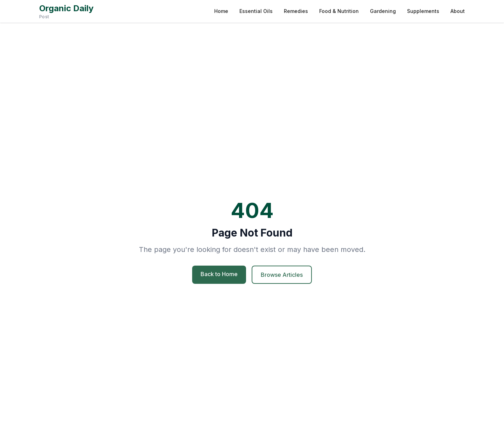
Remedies (296, 11)
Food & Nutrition (339, 11)
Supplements (423, 11)
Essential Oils (256, 11)
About (458, 11)
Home (221, 11)
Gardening (383, 11)
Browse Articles (282, 275)
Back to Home (219, 274)
